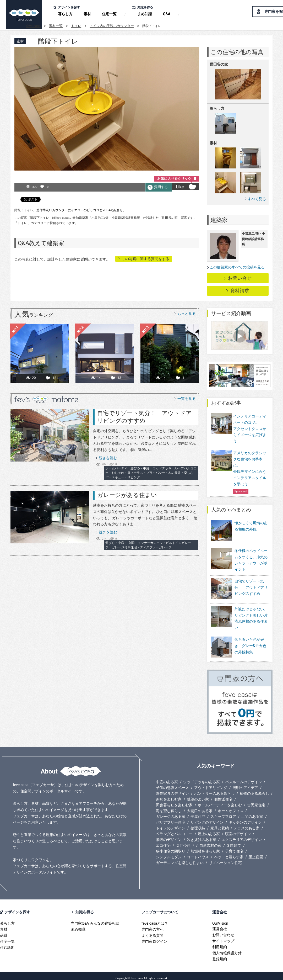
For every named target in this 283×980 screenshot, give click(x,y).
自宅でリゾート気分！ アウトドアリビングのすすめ (251, 590)
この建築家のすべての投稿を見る (237, 267)
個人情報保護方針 (227, 949)
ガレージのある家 (171, 812)
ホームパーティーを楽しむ (220, 801)
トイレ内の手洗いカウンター (112, 26)
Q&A (167, 14)
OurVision (220, 919)
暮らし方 (65, 14)
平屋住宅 (198, 812)
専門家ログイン (154, 937)
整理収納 (198, 824)
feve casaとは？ (155, 919)
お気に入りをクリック (174, 179)
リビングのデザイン (207, 818)
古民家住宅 (256, 801)
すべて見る (257, 199)
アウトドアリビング (211, 783)
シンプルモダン (169, 852)
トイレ (76, 26)
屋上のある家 (209, 829)
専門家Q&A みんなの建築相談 (95, 919)
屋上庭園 (256, 852)
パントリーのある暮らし (214, 789)
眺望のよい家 (198, 795)
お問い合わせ (223, 930)
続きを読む (108, 458)
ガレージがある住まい (127, 495)
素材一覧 (56, 26)
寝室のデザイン (238, 829)
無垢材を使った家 (205, 847)
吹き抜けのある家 (202, 835)
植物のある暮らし (254, 789)
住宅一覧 (109, 14)
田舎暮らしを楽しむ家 (174, 801)
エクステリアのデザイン (242, 835)
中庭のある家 (167, 777)
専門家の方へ (153, 925)
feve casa (33, 26)
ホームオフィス (231, 806)
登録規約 (220, 955)
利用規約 (220, 942)
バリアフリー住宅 (171, 818)
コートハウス (198, 852)
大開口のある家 (200, 806)
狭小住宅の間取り (171, 847)
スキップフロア (223, 812)
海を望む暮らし (169, 806)
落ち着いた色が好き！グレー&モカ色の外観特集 (250, 645)
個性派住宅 (223, 795)
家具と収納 (220, 824)
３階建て (234, 841)
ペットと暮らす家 (229, 852)
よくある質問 (153, 931)
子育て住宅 (234, 847)
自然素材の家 (210, 841)
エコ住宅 (163, 841)
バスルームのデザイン (243, 777)
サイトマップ (223, 936)
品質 (4, 931)
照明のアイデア (245, 783)
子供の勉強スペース (172, 783)
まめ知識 (145, 14)
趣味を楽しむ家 (169, 795)
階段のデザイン (169, 835)
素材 (87, 14)
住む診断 (7, 943)
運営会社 (220, 924)
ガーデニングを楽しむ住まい (180, 858)
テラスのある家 (247, 824)
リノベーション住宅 (225, 858)
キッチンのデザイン (245, 818)
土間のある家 (252, 812)
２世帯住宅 (185, 841)
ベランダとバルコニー (174, 829)
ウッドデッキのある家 (202, 777)
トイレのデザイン (171, 824)
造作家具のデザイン (172, 789)
